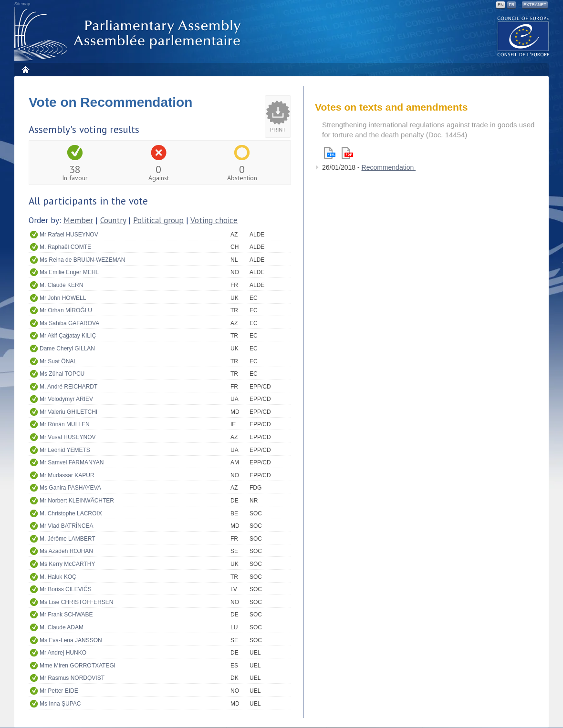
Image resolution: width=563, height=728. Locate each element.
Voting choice (214, 220)
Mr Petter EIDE (59, 691)
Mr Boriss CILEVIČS (66, 589)
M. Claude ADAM (62, 627)
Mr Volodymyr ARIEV (66, 399)
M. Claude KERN (61, 285)
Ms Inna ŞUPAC (60, 704)
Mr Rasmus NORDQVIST (72, 678)
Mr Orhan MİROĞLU (66, 310)
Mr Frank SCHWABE (66, 615)
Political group (158, 220)
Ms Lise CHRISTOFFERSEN (76, 602)
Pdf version (347, 153)
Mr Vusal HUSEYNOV (68, 437)
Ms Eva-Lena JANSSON (71, 640)
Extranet (535, 5)
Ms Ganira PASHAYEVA (70, 488)
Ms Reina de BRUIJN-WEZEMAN (82, 260)
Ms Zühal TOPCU (62, 374)
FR (511, 5)
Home (25, 69)
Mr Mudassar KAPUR (67, 475)
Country (113, 220)
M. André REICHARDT (68, 387)
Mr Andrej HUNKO (63, 653)
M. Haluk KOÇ (58, 577)
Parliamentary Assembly (129, 34)
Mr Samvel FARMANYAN (72, 462)
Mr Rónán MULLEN (65, 424)
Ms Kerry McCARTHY (67, 564)
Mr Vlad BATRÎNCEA (66, 526)
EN (501, 5)
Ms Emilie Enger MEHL (69, 272)
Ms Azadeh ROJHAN (66, 551)
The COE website (523, 36)
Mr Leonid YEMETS (65, 450)
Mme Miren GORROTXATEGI (78, 666)
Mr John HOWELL (63, 298)
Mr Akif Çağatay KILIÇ (68, 336)
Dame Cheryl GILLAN (67, 349)
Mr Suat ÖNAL (58, 361)
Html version (330, 153)
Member (78, 220)
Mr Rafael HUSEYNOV (69, 235)
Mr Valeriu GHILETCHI (68, 412)
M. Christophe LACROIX (71, 513)
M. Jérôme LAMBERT (67, 539)
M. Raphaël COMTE (65, 247)
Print (278, 130)
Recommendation (389, 167)
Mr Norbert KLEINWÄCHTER (77, 501)
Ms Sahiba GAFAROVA (69, 323)
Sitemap (22, 4)
